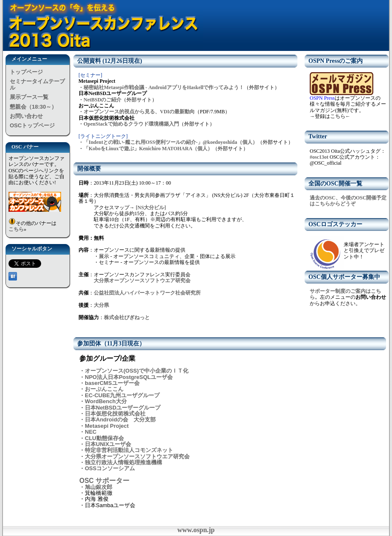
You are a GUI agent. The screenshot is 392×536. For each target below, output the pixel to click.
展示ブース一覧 (29, 97)
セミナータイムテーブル (37, 84)
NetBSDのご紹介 (102, 100)
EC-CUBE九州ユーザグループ (122, 395)
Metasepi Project (107, 426)
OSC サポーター (104, 481)
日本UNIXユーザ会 (108, 444)
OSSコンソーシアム (110, 468)
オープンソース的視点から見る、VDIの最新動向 (139, 112)
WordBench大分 (106, 401)
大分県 (101, 305)
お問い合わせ (26, 116)
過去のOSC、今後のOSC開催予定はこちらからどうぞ (348, 201)
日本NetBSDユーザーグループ (123, 408)
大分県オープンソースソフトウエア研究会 (142, 281)
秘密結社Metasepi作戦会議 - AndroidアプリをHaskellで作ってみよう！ (164, 87)
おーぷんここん (104, 389)
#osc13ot (319, 157)
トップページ (26, 72)
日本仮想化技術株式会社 (115, 414)
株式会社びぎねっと (127, 317)
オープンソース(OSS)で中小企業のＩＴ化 (137, 371)
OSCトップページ (32, 125)
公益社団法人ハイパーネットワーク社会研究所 (147, 293)
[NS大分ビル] (150, 208)
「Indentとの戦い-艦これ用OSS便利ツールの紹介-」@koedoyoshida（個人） (171, 142)
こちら (16, 229)
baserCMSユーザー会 (112, 383)
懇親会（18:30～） (33, 107)
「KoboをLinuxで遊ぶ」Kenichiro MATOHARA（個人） (148, 149)
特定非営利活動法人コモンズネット (129, 450)
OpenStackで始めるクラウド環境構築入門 (131, 124)
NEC (91, 432)
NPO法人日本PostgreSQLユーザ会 (129, 377)
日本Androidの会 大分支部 (120, 420)
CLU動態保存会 (104, 438)
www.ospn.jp (196, 530)
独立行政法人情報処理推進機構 (123, 462)
